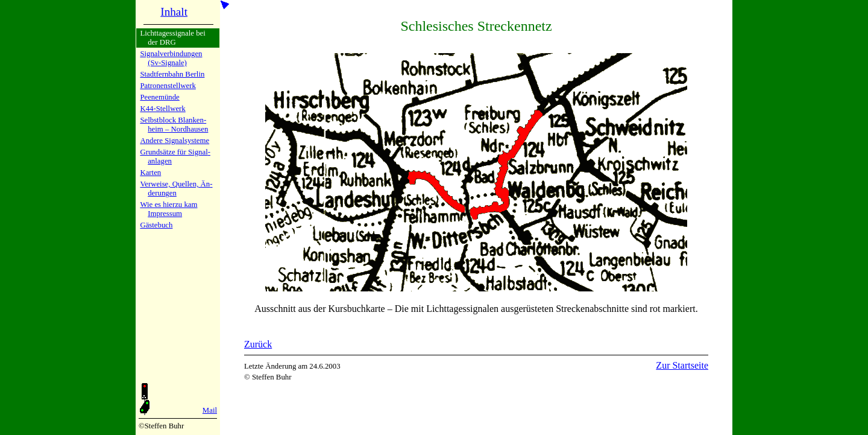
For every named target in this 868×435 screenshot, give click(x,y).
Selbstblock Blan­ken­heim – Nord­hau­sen (174, 125)
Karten (150, 173)
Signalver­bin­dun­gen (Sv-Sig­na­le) (171, 58)
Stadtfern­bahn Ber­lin (172, 74)
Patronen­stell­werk (168, 86)
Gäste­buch (156, 225)
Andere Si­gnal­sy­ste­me (175, 141)
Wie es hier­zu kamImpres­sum (168, 209)
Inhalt (174, 12)
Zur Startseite (682, 365)
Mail (210, 410)
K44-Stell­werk (162, 109)
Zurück (258, 344)
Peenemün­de (159, 97)
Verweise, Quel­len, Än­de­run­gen (176, 189)
